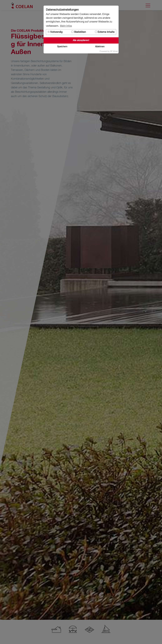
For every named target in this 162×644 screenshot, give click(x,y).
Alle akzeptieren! (81, 40)
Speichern (62, 47)
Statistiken (79, 32)
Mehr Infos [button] (66, 26)
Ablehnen (100, 47)
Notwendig (55, 32)
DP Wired (114, 52)
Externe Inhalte (105, 32)
